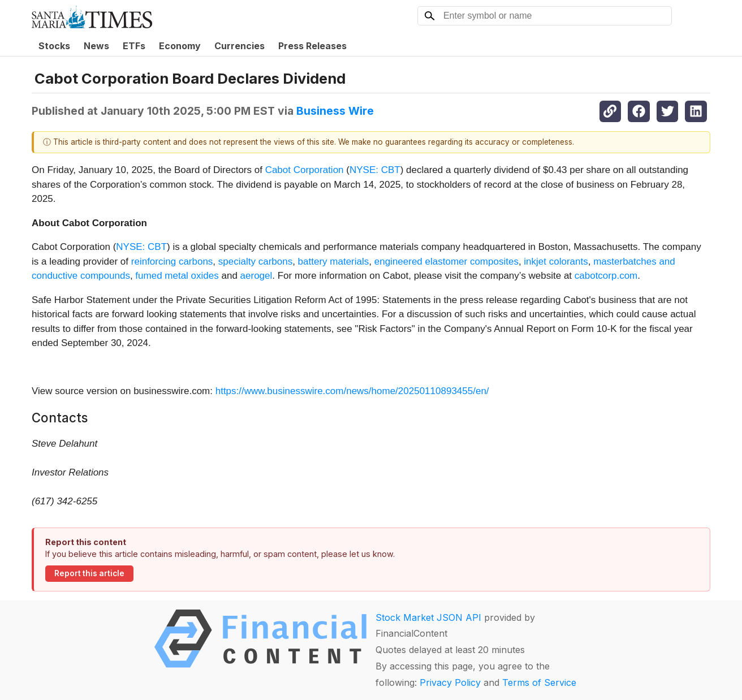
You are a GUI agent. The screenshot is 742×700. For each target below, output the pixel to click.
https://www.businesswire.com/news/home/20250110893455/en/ (352, 391)
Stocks (54, 46)
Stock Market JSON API (428, 617)
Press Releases (312, 46)
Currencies (240, 46)
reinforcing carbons (172, 262)
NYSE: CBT (375, 170)
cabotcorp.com (606, 276)
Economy (180, 46)
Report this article (89, 573)
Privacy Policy (450, 682)
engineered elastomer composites (447, 262)
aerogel (256, 276)
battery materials (334, 262)
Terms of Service (539, 682)
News (96, 46)
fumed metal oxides (177, 276)
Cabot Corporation (305, 170)
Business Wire (335, 111)
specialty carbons (255, 262)
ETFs (134, 46)
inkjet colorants (556, 262)
